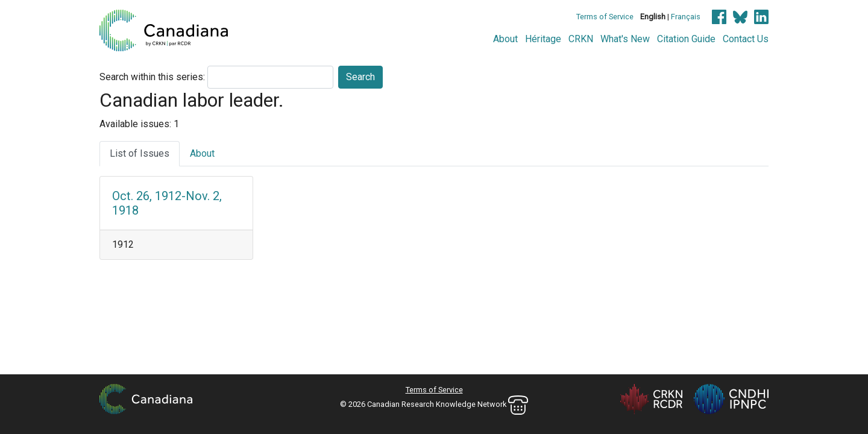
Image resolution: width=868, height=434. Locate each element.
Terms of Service (605, 17)
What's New (625, 39)
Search (360, 77)
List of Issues (140, 153)
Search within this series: (152, 77)
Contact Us (746, 39)
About (505, 39)
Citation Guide (686, 39)
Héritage (543, 39)
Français (686, 17)
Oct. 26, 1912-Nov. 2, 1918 (167, 203)
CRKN (581, 39)
